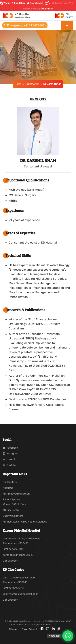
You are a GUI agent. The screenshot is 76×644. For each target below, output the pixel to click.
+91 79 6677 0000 (14, 549)
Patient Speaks (12, 500)
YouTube (9, 465)
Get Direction (10, 561)
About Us (8, 488)
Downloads (34, 3)
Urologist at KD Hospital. (41, 243)
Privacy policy (28, 629)
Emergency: (25, 25)
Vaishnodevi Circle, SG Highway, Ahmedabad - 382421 (21, 541)
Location (48, 9)
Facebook (10, 448)
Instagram (11, 454)
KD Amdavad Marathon (16, 494)
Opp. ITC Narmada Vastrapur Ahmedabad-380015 (19, 580)
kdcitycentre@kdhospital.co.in (20, 594)
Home (18, 84)
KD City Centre (11, 510)
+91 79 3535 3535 (14, 588)
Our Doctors (32, 84)
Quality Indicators (13, 516)
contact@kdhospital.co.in (18, 555)
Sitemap (13, 629)
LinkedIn (9, 459)
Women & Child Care (13, 3)
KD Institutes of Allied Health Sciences (25, 522)
